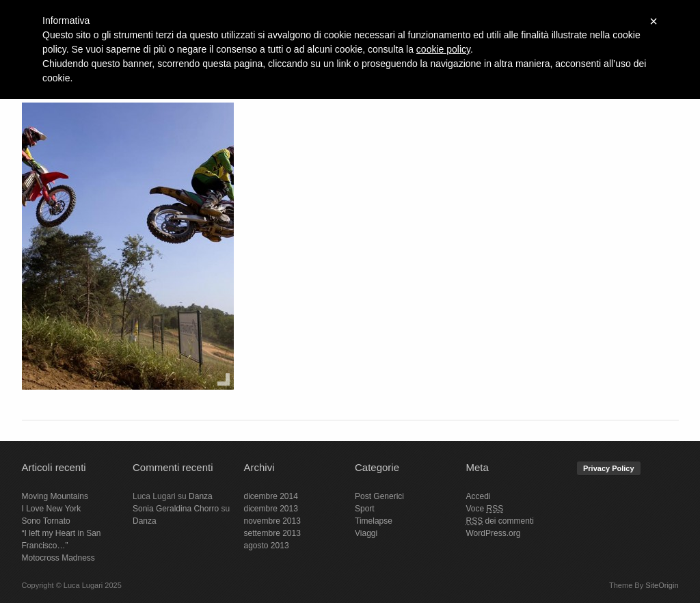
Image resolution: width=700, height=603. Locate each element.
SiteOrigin (662, 585)
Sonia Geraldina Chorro (176, 509)
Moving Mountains (55, 496)
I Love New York (52, 509)
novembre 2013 (272, 521)
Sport (365, 509)
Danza (201, 496)
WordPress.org (494, 533)
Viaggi (366, 533)
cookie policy (443, 49)
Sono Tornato (46, 521)
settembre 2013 (272, 533)
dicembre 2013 (271, 509)
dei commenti (500, 521)
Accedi (479, 496)
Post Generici (379, 496)
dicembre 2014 (271, 496)
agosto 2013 (267, 546)
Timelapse (374, 521)
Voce (485, 509)
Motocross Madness (58, 558)
